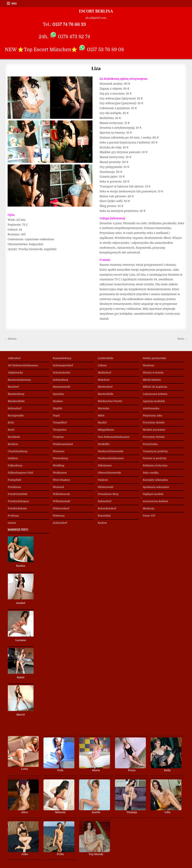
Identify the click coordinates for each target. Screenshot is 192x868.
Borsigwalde (16, 416)
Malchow (104, 380)
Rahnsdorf (105, 501)
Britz (11, 422)
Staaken (58, 401)
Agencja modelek (154, 401)
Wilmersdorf (61, 508)
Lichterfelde (106, 358)
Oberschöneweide (109, 473)
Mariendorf (105, 387)
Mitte (101, 416)
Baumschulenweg (19, 380)
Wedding (59, 465)
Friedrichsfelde (18, 494)
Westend (58, 487)
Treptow (58, 437)
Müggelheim (106, 430)
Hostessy (149, 365)
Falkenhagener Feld (20, 473)
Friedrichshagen (19, 501)
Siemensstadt (61, 387)
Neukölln (104, 444)
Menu (14, 3)
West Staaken (61, 480)
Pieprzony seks (153, 416)
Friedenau (14, 487)
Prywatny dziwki (154, 437)
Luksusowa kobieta (155, 394)
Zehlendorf (60, 523)
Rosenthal (104, 516)
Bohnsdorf (15, 408)
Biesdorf (13, 387)
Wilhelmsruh (61, 494)
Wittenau (59, 516)
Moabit (102, 422)
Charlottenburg (18, 451)
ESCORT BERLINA (96, 11)
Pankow (103, 480)
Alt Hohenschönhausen (23, 365)
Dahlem (13, 458)
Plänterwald (106, 487)
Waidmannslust (63, 444)
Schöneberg (60, 380)
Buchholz (14, 437)
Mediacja (149, 508)
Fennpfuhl (15, 480)
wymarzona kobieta (155, 501)
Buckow (13, 444)
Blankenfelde (16, 401)
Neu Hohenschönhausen (114, 437)
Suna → (182, 339)
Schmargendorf (63, 365)
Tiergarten (60, 430)
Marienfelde (106, 394)
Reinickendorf (107, 508)
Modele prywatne (154, 430)
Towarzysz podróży (155, 451)
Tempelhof (60, 422)
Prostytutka (150, 444)
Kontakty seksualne (155, 480)
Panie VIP (149, 516)
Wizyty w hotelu (153, 373)
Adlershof (14, 358)
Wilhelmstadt (61, 501)
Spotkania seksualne (156, 487)
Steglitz (57, 408)
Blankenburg (16, 394)
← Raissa (11, 339)
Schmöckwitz (61, 373)
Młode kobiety (152, 380)
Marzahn (104, 408)
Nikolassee (105, 465)
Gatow (12, 523)
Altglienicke (15, 373)
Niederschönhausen (111, 458)
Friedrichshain (17, 508)
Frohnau (13, 516)
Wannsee (59, 451)
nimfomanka (151, 408)
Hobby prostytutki (154, 358)
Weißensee (60, 473)
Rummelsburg (62, 358)
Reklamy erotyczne (155, 465)
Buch (11, 430)
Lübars (102, 365)
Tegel (56, 416)
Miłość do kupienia (155, 387)
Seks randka (151, 473)
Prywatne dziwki (154, 422)
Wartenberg (60, 458)
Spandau (58, 394)
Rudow (102, 523)
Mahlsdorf (105, 373)
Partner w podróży (155, 458)
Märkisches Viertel (110, 401)
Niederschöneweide (111, 451)
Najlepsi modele (153, 494)
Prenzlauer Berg (108, 494)
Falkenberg (15, 465)
